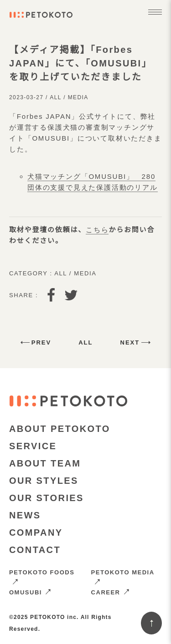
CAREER (111, 592)
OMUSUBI (30, 592)
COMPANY (36, 532)
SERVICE (33, 446)
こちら (97, 230)
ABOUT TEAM (45, 463)
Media (78, 97)
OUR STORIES (47, 498)
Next (130, 342)
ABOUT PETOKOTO (60, 429)
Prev (41, 342)
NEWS (25, 515)
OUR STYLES (44, 481)
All (55, 97)
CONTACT (35, 550)
